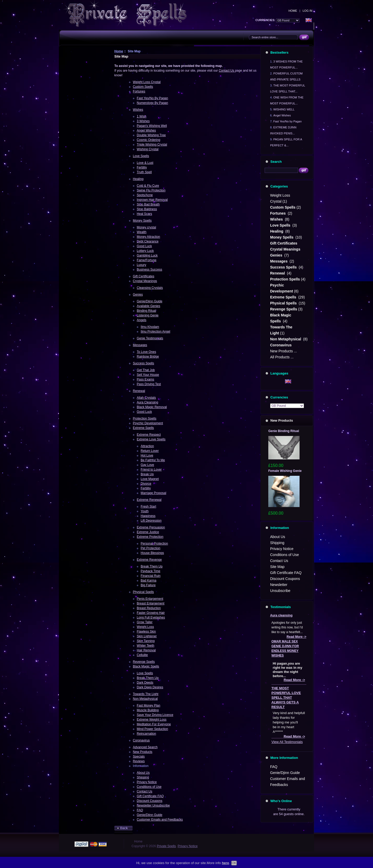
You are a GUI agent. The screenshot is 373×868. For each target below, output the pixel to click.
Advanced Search (145, 747)
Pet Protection (150, 548)
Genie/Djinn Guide (150, 301)
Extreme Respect (149, 435)
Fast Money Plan (148, 705)
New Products (143, 752)
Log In (307, 11)
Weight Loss (145, 627)
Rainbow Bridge (148, 357)
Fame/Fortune (147, 260)
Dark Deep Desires (150, 687)
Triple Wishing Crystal (152, 145)
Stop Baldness (147, 209)
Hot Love (147, 455)
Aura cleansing (281, 615)
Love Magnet (150, 479)
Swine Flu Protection (151, 190)
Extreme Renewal (149, 500)
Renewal (139, 391)
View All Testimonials (287, 742)
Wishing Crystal (148, 149)
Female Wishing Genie (285, 471)
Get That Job (146, 370)
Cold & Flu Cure (148, 186)
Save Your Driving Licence (155, 715)
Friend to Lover (151, 470)
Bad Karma (148, 580)
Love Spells (141, 156)
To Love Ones (146, 352)
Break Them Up (152, 566)
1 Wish (142, 116)
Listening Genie (148, 315)
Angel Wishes (146, 130)
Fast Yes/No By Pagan (152, 98)
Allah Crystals (146, 398)
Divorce (146, 484)
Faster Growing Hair (151, 613)
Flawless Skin (146, 632)
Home (293, 11)
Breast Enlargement (151, 603)
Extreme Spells (143, 428)
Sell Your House (148, 375)
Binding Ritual (146, 311)
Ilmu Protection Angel (155, 332)
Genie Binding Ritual (284, 431)
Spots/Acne (145, 195)
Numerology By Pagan (152, 103)
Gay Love (147, 465)
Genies (138, 295)
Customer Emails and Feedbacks (160, 820)
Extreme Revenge (149, 560)
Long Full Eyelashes (151, 617)
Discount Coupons (150, 801)
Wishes (138, 110)
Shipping (143, 777)
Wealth (142, 232)
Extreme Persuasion (151, 527)
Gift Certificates (144, 276)
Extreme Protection (150, 537)
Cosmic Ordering (148, 140)
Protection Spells (145, 419)
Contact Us (227, 71)
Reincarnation (146, 734)
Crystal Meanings (145, 281)
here (225, 863)
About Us (143, 773)
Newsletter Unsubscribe (153, 805)
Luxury (141, 265)
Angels (142, 320)
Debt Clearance (148, 241)
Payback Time (150, 571)
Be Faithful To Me (153, 460)
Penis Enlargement (150, 599)
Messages (140, 345)
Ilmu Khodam (150, 327)
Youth (145, 511)
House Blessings (152, 553)
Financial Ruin (151, 576)
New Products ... (284, 351)
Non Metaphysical (145, 699)
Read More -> (296, 637)
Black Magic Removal (152, 407)
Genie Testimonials (150, 338)
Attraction (147, 446)
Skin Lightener (147, 636)
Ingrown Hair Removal (152, 200)
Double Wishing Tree (151, 135)
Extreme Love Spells (151, 439)
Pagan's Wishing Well (152, 126)
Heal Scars (144, 214)
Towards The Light (146, 694)
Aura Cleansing (147, 402)
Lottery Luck (145, 251)
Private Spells (166, 846)
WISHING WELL (284, 109)
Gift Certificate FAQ (150, 796)
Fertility (142, 167)
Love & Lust (145, 163)
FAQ (140, 810)
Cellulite (142, 655)
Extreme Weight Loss (152, 720)
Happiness (148, 516)
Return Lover (150, 451)
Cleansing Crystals (150, 288)
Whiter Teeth (145, 646)
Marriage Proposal (153, 493)
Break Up (147, 474)
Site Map (277, 567)
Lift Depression (151, 521)
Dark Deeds (145, 683)
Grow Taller (145, 622)
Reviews (139, 761)
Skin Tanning (146, 641)
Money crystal (146, 227)
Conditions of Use (149, 787)
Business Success (149, 270)
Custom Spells (143, 87)
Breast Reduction (149, 608)
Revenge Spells (144, 662)
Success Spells (143, 363)
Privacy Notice (147, 782)
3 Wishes (143, 121)
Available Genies (148, 306)
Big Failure (148, 585)
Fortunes (139, 91)
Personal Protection (154, 544)
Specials (139, 757)
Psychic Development (148, 423)
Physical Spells (143, 592)
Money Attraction (148, 237)
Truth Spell (144, 172)
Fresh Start (148, 507)
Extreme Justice (148, 532)
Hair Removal (146, 650)
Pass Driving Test (149, 384)
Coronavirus (141, 740)
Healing (138, 179)
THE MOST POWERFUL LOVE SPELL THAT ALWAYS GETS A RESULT (286, 698)
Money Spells (142, 221)
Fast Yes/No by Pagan (287, 121)
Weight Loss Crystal (147, 82)
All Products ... (282, 357)
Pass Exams (145, 379)
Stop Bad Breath (148, 204)
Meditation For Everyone (154, 724)
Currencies (279, 397)
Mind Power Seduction (152, 729)
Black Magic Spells (146, 666)
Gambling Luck (147, 255)
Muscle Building (148, 710)
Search (276, 162)
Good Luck (144, 246)
